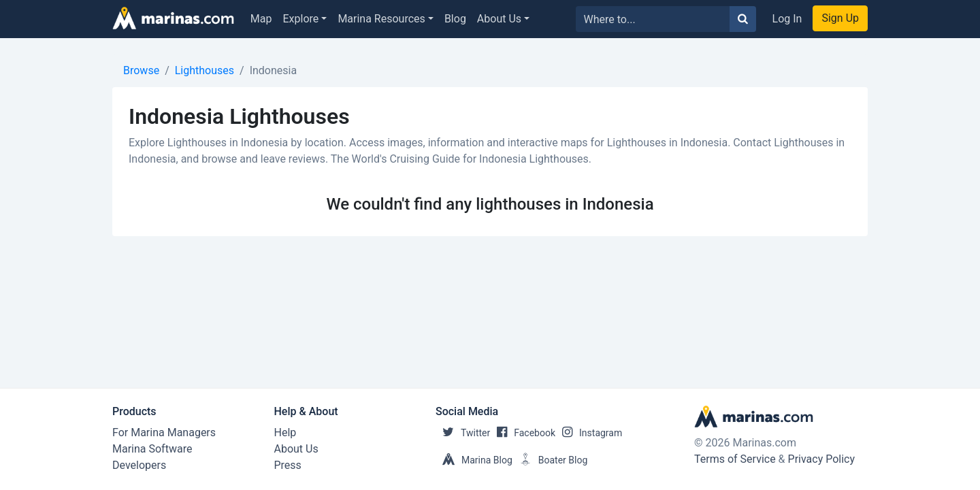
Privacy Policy (822, 459)
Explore (301, 19)
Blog (455, 19)
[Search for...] (653, 19)
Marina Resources (381, 19)
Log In (787, 19)
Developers (139, 465)
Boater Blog (550, 460)
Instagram (589, 433)
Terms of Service (735, 459)
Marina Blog (474, 460)
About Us (499, 19)
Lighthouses (205, 70)
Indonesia (274, 70)
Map (261, 19)
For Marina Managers (164, 432)
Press (288, 465)
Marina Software (152, 449)
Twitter (463, 433)
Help (285, 432)
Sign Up (840, 18)
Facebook (523, 433)
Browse (141, 70)
